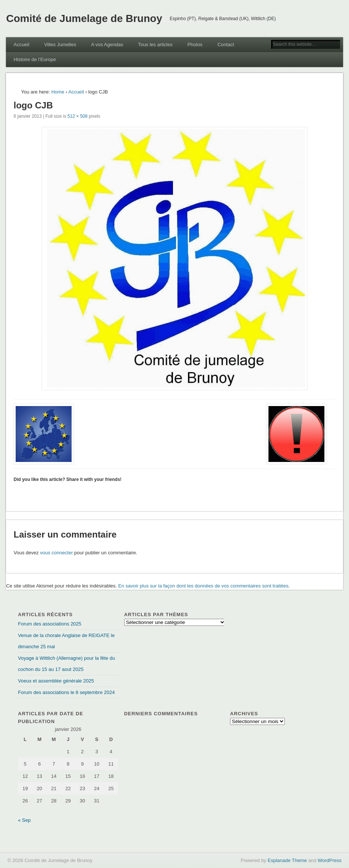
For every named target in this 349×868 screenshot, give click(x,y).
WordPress (330, 860)
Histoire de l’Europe (34, 59)
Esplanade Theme (287, 860)
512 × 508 (78, 116)
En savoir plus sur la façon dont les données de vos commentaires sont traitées (203, 586)
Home (58, 92)
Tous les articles (155, 45)
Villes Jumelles (60, 45)
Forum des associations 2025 (50, 624)
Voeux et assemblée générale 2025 (56, 681)
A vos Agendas (107, 45)
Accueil (21, 45)
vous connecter (56, 553)
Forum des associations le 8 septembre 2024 (66, 692)
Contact (226, 45)
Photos (195, 45)
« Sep (24, 820)
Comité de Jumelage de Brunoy (84, 18)
